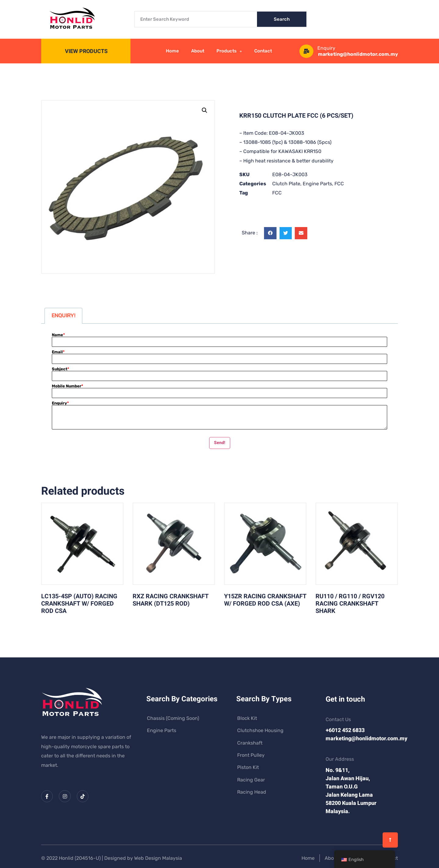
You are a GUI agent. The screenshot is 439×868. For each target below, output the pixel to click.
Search (282, 19)
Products (229, 51)
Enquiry (60, 403)
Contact (263, 51)
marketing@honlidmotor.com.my (358, 54)
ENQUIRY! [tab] (63, 315)
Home (172, 51)
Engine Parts (317, 184)
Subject (61, 369)
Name (58, 335)
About (198, 51)
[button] (205, 110)
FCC (339, 184)
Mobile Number (68, 386)
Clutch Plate (286, 184)
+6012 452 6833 (345, 730)
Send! (220, 443)
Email (58, 352)
